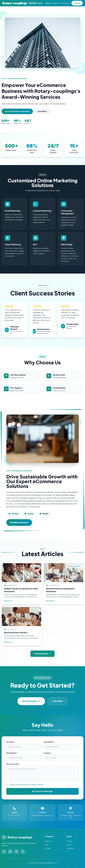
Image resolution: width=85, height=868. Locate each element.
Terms (69, 845)
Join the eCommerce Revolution (17, 111)
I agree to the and (27, 785)
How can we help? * (13, 764)
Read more (9, 601)
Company (47, 753)
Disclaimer (70, 848)
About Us (48, 841)
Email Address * (49, 742)
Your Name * (11, 742)
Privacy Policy (23, 785)
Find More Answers (19, 522)
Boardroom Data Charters (16, 632)
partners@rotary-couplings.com (60, 3)
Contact (77, 3)
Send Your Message (42, 791)
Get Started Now (31, 701)
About (40, 3)
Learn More (58, 701)
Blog (47, 3)
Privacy (69, 841)
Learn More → (43, 111)
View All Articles (42, 654)
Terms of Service (38, 785)
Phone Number (12, 753)
